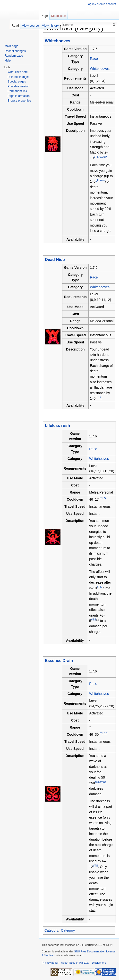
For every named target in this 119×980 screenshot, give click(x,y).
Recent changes (15, 51)
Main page (11, 46)
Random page (14, 56)
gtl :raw (100, 180)
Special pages (17, 82)
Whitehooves (100, 69)
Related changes (18, 77)
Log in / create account (101, 4)
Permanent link (17, 91)
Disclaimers (99, 963)
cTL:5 (102, 498)
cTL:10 (103, 733)
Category (51, 930)
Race (94, 59)
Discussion (59, 16)
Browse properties (19, 101)
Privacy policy (50, 963)
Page (44, 16)
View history (50, 26)
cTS (98, 397)
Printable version (18, 86)
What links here (18, 72)
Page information (19, 96)
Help (8, 61)
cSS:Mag (101, 782)
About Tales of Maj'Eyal (75, 963)
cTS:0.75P (100, 157)
